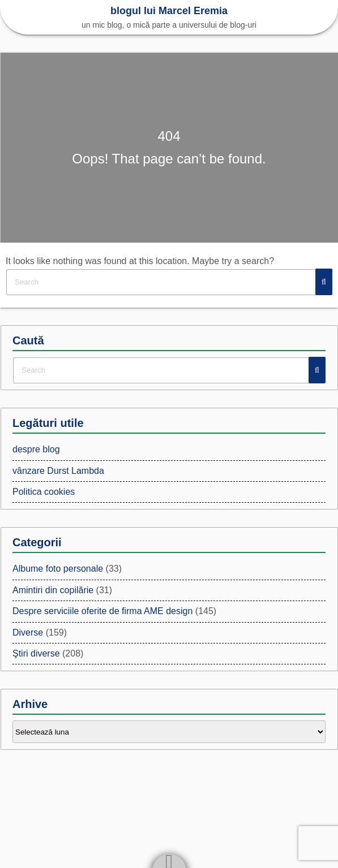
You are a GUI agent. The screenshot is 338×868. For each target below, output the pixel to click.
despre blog (36, 449)
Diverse (28, 632)
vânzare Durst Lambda (58, 471)
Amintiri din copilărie (53, 590)
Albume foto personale (58, 569)
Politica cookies (44, 492)
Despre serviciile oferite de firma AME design (102, 611)
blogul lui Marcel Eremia (169, 11)
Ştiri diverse (36, 653)
